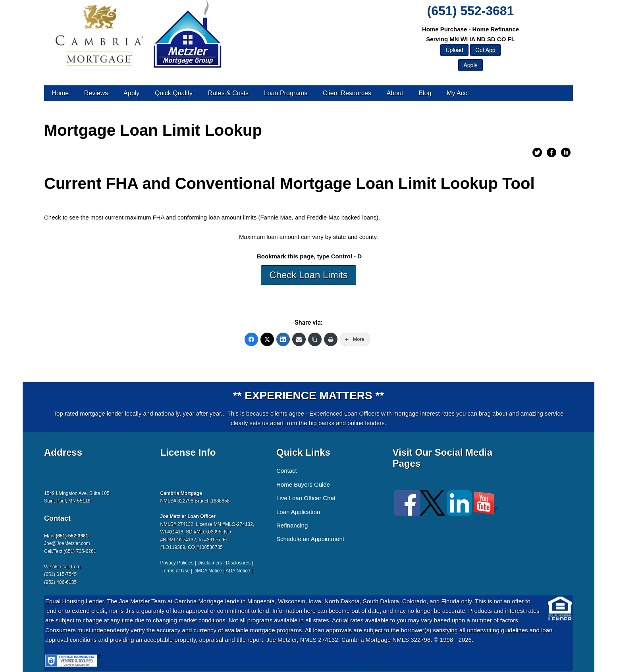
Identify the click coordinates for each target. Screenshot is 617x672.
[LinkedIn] (283, 339)
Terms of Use (176, 571)
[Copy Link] (315, 339)
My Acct (458, 93)
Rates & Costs (228, 93)
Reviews (96, 93)
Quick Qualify (174, 93)
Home (60, 93)
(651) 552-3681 (471, 11)
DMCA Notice (208, 571)
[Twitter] (267, 339)
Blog (425, 93)
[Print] (331, 339)
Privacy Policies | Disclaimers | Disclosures (206, 563)
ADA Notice (238, 571)
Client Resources (347, 93)
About (395, 93)
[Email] (299, 339)
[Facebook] (251, 339)
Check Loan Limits (308, 275)
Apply (131, 93)
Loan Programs (286, 93)
